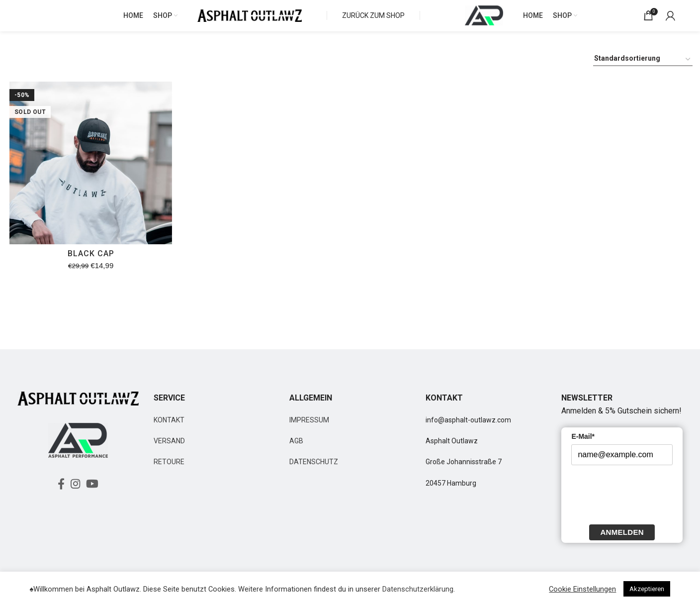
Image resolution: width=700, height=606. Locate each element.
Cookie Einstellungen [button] (582, 589)
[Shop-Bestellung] (643, 68)
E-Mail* (583, 445)
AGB (296, 449)
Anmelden (622, 541)
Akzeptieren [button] (647, 589)
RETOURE (169, 471)
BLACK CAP (89, 263)
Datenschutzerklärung (418, 589)
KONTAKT (169, 428)
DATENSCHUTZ (314, 471)
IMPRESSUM (309, 428)
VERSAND (169, 449)
